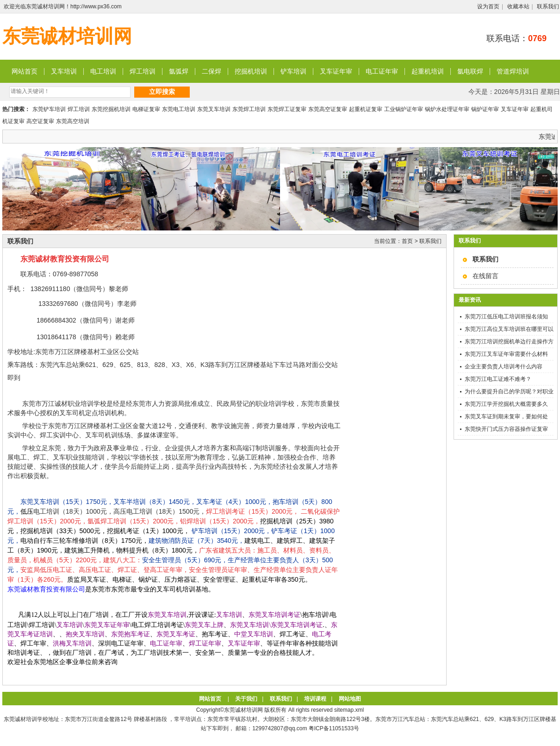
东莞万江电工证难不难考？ (498, 379)
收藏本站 (518, 6)
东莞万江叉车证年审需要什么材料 (506, 354)
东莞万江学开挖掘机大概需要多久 (506, 404)
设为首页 (488, 6)
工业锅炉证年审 (404, 109)
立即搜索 (162, 92)
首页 (407, 241)
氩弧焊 (179, 71)
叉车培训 (64, 71)
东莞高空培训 (73, 121)
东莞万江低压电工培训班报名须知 (506, 317)
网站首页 (25, 71)
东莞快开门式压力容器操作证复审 (506, 429)
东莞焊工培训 (249, 109)
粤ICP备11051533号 (334, 728)
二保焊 (212, 71)
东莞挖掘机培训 (111, 109)
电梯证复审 (146, 109)
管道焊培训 (513, 71)
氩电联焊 (470, 71)
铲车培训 (293, 71)
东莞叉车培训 (214, 109)
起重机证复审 (366, 109)
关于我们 (246, 699)
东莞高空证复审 (328, 109)
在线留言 (485, 276)
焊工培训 (143, 71)
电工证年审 (382, 71)
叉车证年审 (336, 71)
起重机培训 (428, 71)
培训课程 (315, 699)
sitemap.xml (349, 710)
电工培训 (103, 71)
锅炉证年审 (485, 109)
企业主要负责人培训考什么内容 (504, 367)
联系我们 (548, 6)
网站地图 (350, 699)
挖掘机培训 (251, 71)
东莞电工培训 (179, 109)
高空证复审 (40, 121)
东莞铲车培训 (49, 109)
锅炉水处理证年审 (447, 109)
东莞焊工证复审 (287, 109)
